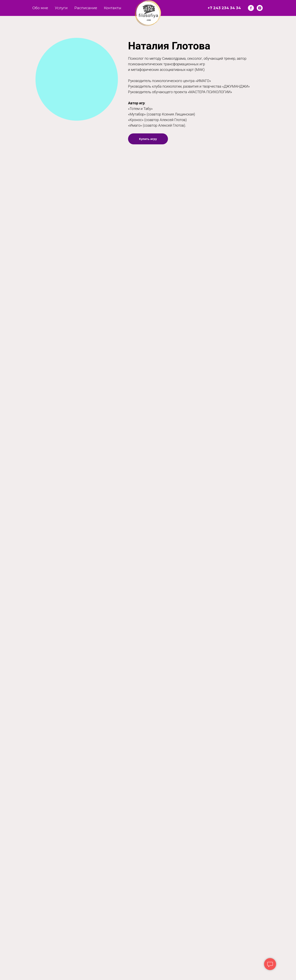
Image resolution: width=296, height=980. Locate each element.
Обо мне (40, 8)
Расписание (86, 8)
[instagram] (260, 8)
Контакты (113, 8)
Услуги (61, 8)
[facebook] (251, 8)
